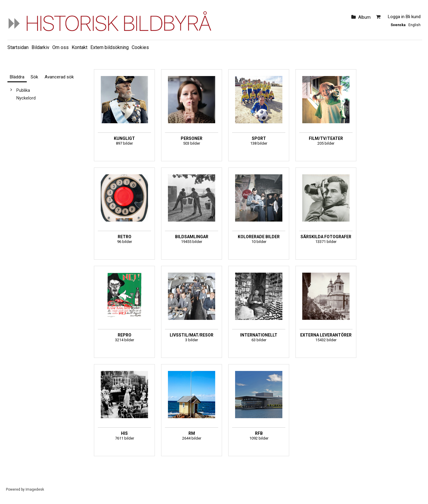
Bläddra (17, 77)
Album (364, 17)
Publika (23, 90)
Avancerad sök (59, 77)
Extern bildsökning (110, 47)
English (414, 25)
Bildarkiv (40, 47)
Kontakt (80, 47)
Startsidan (18, 47)
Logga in (396, 17)
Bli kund (413, 17)
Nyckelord (26, 98)
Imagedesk (35, 489)
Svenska (398, 25)
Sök (34, 77)
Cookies (140, 47)
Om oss (60, 47)
